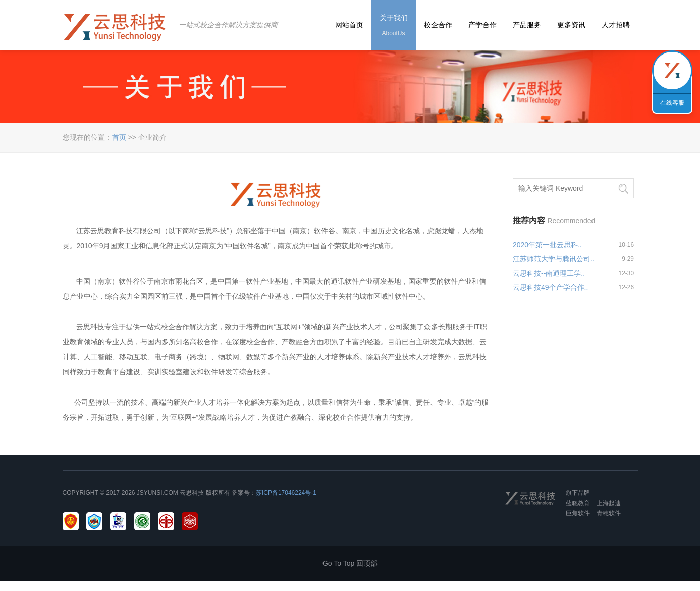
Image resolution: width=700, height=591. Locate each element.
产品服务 (527, 25)
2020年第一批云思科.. (547, 245)
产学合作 (482, 25)
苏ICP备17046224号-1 (286, 493)
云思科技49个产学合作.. (550, 287)
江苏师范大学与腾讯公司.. (554, 259)
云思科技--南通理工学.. (549, 273)
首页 (119, 137)
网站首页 (349, 25)
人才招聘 (616, 25)
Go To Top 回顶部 (350, 563)
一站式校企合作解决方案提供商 (228, 25)
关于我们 (394, 26)
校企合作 (438, 25)
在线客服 (672, 103)
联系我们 (672, 71)
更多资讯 (571, 25)
